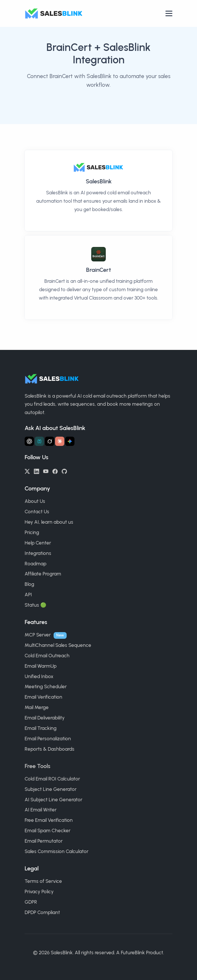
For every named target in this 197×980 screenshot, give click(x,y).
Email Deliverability (45, 718)
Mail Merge (37, 707)
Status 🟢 (35, 605)
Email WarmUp (41, 666)
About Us (35, 501)
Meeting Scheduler (46, 686)
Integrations (38, 553)
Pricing (32, 532)
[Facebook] (55, 471)
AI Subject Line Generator (53, 800)
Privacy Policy (39, 892)
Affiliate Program (43, 574)
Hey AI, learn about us (49, 522)
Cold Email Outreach (47, 656)
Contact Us (37, 512)
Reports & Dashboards (50, 749)
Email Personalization (48, 739)
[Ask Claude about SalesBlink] (60, 441)
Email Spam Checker (48, 830)
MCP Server (38, 635)
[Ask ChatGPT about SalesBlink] (29, 441)
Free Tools (38, 766)
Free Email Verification (49, 820)
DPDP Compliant (42, 912)
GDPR (31, 902)
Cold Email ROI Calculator (52, 779)
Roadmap (35, 564)
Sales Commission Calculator (56, 851)
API (28, 595)
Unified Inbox (39, 676)
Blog (29, 584)
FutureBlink (133, 953)
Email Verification (43, 697)
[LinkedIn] (37, 471)
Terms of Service (43, 881)
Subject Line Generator (51, 789)
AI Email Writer (41, 810)
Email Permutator (44, 841)
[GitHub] (64, 471)
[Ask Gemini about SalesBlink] (70, 441)
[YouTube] (46, 471)
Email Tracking (41, 728)
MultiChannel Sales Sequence (58, 645)
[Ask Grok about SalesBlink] (50, 441)
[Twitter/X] (27, 471)
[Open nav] (169, 13)
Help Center (38, 543)
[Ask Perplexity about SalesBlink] (39, 441)
